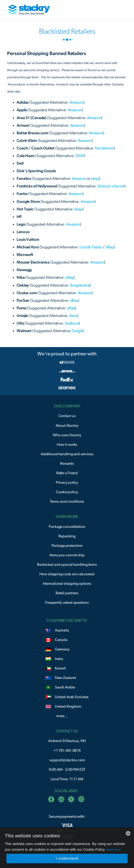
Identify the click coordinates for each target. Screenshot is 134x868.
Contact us (67, 416)
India (59, 659)
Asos (73, 316)
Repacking (67, 536)
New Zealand (66, 678)
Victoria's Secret (111, 186)
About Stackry (67, 426)
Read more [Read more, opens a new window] (113, 850)
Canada (61, 640)
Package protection (67, 546)
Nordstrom (105, 148)
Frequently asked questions (67, 603)
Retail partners (67, 593)
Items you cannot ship (67, 555)
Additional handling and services (67, 454)
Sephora (72, 323)
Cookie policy (67, 492)
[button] (119, 9)
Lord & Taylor (91, 247)
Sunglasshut (80, 285)
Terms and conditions (67, 501)
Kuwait (60, 668)
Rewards (67, 464)
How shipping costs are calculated (67, 574)
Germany (62, 649)
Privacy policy (67, 483)
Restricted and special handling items (67, 565)
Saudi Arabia (65, 687)
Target (77, 331)
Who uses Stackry (67, 435)
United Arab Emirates (72, 697)
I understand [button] (67, 858)
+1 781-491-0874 (67, 751)
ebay (95, 179)
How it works (67, 445)
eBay (110, 247)
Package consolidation (67, 527)
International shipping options (67, 584)
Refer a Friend (67, 473)
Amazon (76, 102)
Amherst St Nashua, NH (67, 741)
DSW (79, 156)
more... (62, 716)
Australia (62, 630)
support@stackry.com (67, 760)
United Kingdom (68, 706)
